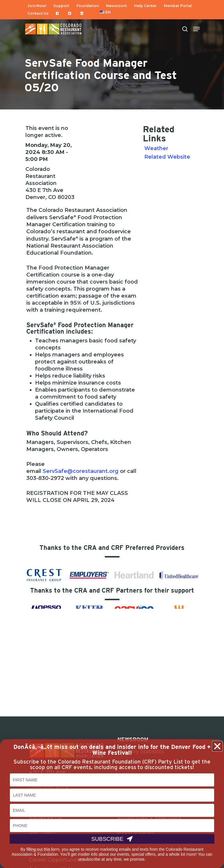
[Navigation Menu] (197, 29)
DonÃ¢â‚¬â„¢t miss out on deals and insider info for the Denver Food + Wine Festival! (112, 750)
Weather (156, 148)
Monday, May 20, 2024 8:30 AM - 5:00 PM (49, 152)
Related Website (167, 157)
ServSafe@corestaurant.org (81, 471)
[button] (217, 746)
